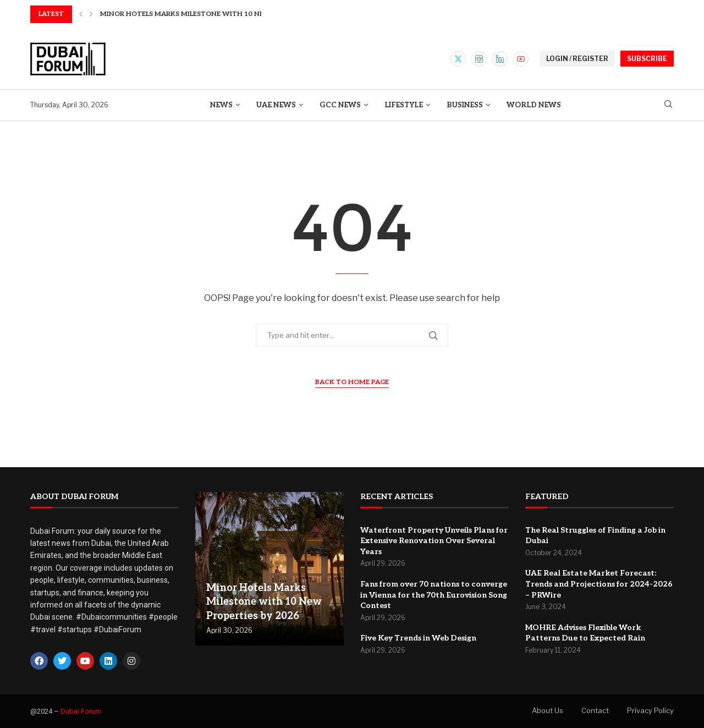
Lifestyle (404, 105)
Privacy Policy (650, 710)
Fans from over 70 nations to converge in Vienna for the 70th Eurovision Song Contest (434, 595)
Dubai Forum (81, 711)
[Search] (668, 105)
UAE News (276, 105)
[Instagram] (479, 59)
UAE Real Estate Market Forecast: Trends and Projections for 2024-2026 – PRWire (599, 584)
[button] (81, 14)
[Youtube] (521, 59)
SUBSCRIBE (647, 59)
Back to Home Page (352, 382)
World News (534, 105)
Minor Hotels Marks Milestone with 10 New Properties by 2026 (264, 602)
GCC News (340, 105)
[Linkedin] (500, 59)
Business (465, 105)
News (221, 105)
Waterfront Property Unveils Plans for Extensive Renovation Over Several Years (434, 541)
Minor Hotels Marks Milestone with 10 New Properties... (210, 14)
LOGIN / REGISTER (577, 59)
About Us (548, 710)
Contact (595, 710)
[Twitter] (458, 59)
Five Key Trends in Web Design (418, 638)
